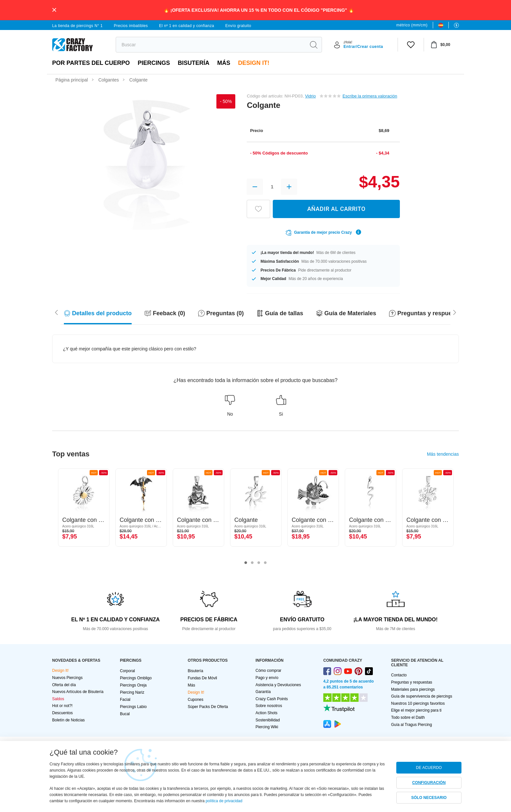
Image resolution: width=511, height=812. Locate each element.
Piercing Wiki (267, 727)
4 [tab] (265, 563)
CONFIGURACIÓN (429, 783)
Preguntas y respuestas (412, 682)
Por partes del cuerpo (91, 63)
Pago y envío (267, 678)
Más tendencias (443, 454)
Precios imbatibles (131, 26)
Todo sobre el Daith (408, 717)
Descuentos (62, 713)
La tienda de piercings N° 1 (77, 26)
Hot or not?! (62, 706)
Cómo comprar (268, 671)
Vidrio (310, 96)
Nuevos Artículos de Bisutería (78, 692)
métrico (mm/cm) (412, 25)
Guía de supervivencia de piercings (422, 696)
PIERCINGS (154, 63)
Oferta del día (64, 685)
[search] (211, 45)
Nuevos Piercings (67, 678)
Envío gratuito (238, 26)
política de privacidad (224, 801)
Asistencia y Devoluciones (278, 685)
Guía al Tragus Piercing (411, 725)
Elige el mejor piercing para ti (416, 710)
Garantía (263, 692)
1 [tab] (246, 563)
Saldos (58, 699)
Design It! (254, 63)
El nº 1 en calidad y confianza (187, 26)
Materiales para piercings (413, 689)
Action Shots (266, 713)
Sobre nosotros (269, 706)
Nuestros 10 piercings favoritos (418, 703)
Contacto (399, 675)
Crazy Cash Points (272, 699)
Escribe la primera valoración (370, 96)
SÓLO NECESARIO (429, 798)
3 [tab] (259, 563)
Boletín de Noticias (68, 720)
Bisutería (193, 63)
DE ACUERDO (429, 768)
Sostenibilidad (268, 720)
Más (224, 63)
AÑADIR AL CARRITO (336, 209)
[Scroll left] (455, 312)
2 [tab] (252, 563)
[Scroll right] (56, 312)
